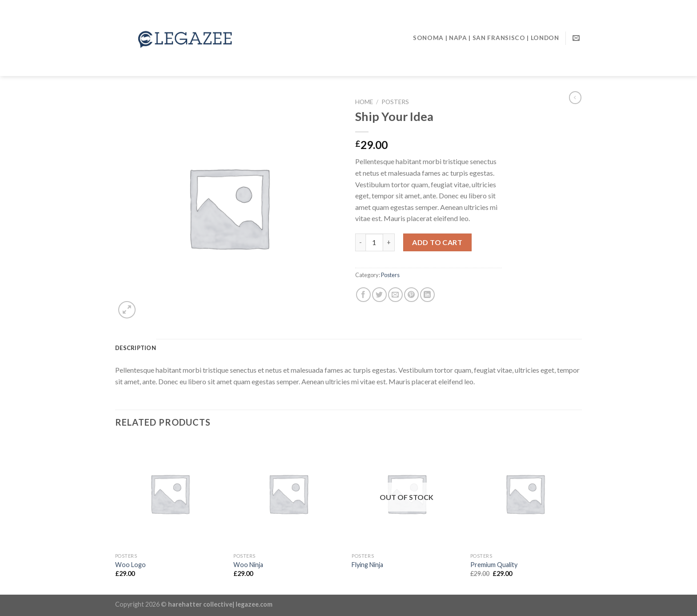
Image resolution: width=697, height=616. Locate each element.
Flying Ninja (367, 565)
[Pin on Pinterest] (411, 295)
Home (364, 102)
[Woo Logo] (170, 493)
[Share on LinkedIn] (427, 295)
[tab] (136, 348)
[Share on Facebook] (363, 295)
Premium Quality (494, 565)
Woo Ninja (248, 565)
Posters (395, 102)
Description (136, 348)
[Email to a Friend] (395, 295)
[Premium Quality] (525, 493)
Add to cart (437, 242)
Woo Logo (130, 565)
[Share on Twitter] (379, 295)
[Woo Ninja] (288, 493)
